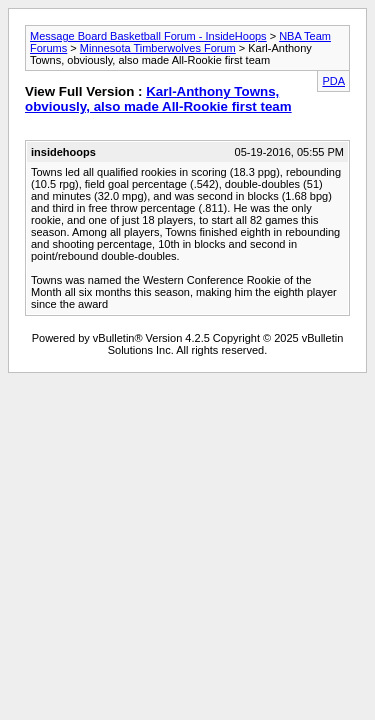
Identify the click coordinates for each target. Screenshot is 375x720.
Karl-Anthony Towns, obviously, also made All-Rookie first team (158, 99)
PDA (333, 81)
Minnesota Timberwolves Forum (158, 48)
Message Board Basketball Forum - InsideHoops (148, 36)
